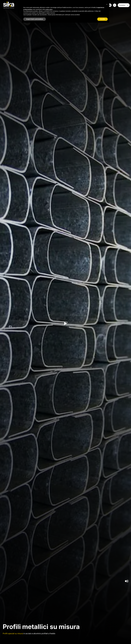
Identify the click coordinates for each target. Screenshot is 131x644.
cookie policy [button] (49, 9)
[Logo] (9, 5)
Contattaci (124, 5)
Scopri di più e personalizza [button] (35, 19)
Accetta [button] (102, 19)
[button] (107, 4)
